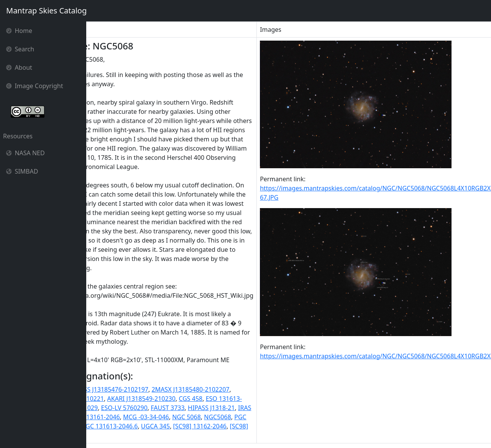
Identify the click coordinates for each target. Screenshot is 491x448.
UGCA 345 (214, 426)
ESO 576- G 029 (134, 408)
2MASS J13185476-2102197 (167, 389)
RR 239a (126, 426)
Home (19, 31)
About (19, 67)
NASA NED (25, 153)
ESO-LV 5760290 (182, 408)
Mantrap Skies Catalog (46, 11)
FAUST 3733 (226, 408)
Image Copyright (35, 86)
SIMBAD (22, 171)
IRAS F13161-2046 (152, 417)
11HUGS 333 (108, 389)
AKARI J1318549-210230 (199, 399)
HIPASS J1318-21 (270, 408)
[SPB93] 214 (117, 435)
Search (20, 49)
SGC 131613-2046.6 (168, 426)
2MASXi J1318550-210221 (126, 399)
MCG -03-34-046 (204, 417)
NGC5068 (276, 417)
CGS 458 (249, 399)
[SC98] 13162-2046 (258, 426)
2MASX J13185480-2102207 (249, 389)
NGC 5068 (245, 417)
